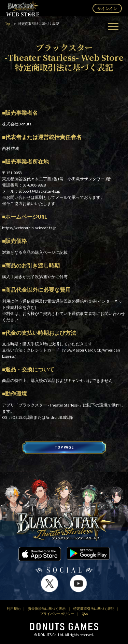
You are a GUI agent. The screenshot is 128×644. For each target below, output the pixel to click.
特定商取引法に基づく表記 (94, 609)
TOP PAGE (64, 447)
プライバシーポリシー (57, 614)
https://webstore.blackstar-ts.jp (29, 228)
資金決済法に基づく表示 (47, 609)
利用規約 (14, 609)
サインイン (107, 8)
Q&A (85, 614)
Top (8, 24)
